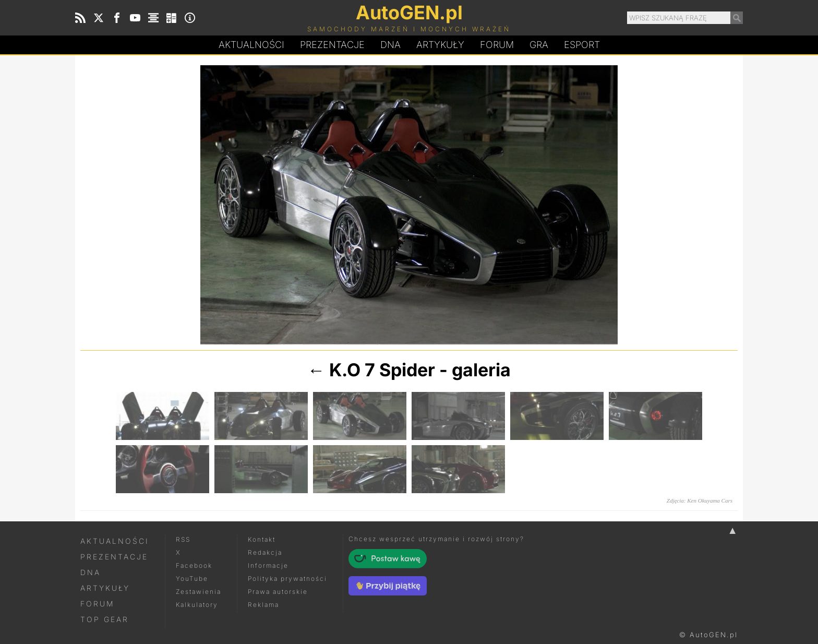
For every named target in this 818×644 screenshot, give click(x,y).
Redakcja (265, 552)
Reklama (263, 605)
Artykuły (440, 45)
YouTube (192, 579)
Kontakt (262, 539)
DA (390, 45)
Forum (497, 45)
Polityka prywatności (287, 579)
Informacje (268, 565)
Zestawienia (199, 592)
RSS (183, 539)
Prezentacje (332, 45)
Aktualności (251, 45)
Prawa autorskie (278, 592)
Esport (582, 45)
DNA (91, 572)
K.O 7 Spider (382, 370)
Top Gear (105, 619)
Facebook (194, 565)
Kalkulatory (197, 605)
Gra (539, 45)
